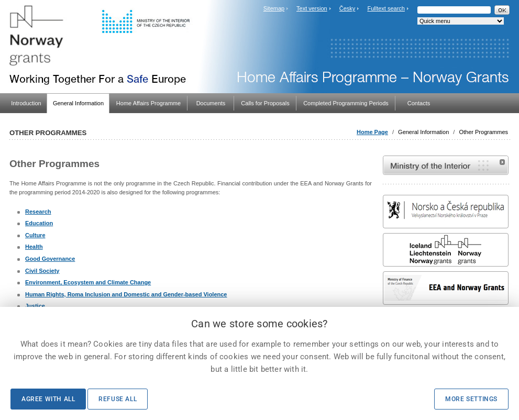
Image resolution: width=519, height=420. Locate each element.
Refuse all (118, 399)
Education (39, 223)
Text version (312, 8)
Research (38, 212)
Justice (35, 306)
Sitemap (274, 8)
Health (34, 247)
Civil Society (42, 271)
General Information (423, 132)
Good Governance (50, 259)
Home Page (372, 132)
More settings (471, 399)
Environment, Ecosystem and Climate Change (88, 282)
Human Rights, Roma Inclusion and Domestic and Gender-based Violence (126, 294)
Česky (347, 8)
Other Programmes (483, 132)
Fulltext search (386, 8)
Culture (35, 235)
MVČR (446, 165)
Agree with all (48, 399)
